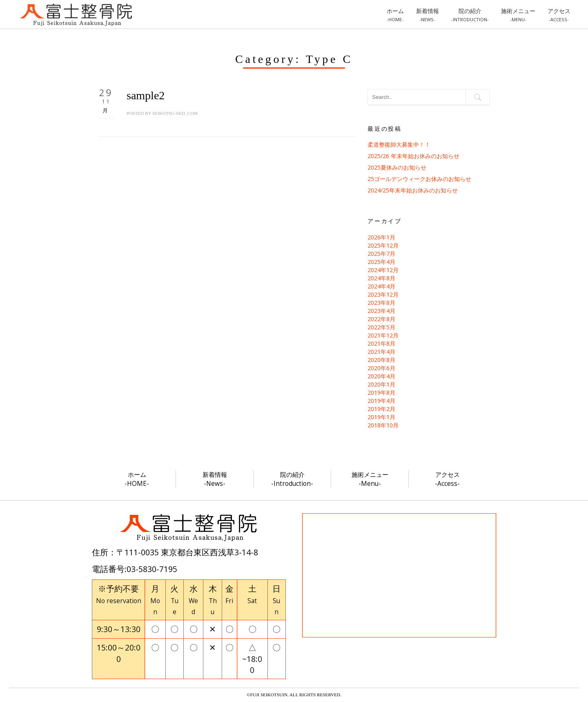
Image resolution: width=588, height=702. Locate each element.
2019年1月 (381, 417)
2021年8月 (381, 343)
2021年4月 (381, 352)
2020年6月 (381, 368)
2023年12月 (383, 294)
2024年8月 (381, 278)
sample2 (146, 95)
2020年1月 (381, 384)
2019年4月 (381, 401)
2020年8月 (381, 360)
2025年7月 (381, 254)
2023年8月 (381, 303)
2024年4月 (381, 286)
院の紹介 (470, 15)
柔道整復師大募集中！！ (399, 144)
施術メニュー (518, 15)
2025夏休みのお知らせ (397, 167)
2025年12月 (383, 245)
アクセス (559, 15)
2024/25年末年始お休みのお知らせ (413, 190)
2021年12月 (383, 335)
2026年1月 (381, 237)
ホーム (395, 15)
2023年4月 (381, 311)
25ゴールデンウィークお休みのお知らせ (419, 179)
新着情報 (428, 15)
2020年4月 (381, 376)
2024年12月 (383, 270)
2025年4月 (381, 262)
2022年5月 (381, 327)
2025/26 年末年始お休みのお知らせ (413, 156)
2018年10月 (383, 425)
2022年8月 (381, 319)
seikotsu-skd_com (175, 113)
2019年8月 (381, 392)
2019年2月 (381, 409)
